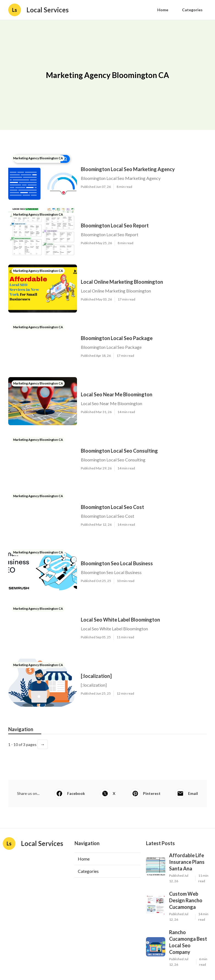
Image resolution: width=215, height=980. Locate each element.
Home (163, 10)
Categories (192, 10)
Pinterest (145, 794)
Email (187, 794)
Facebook (70, 794)
